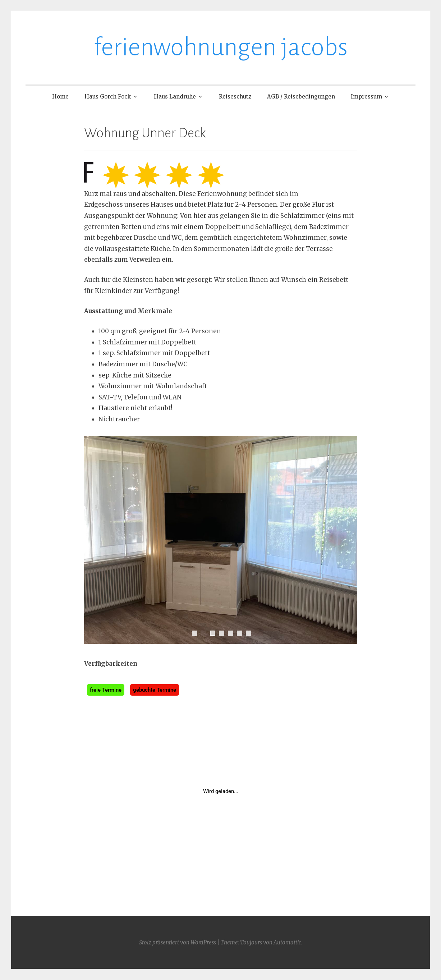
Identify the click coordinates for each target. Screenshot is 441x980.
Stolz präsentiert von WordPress (178, 942)
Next (348, 540)
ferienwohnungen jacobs (221, 47)
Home (60, 97)
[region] (221, 547)
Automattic (287, 942)
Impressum (366, 97)
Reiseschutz (235, 97)
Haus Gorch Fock (108, 97)
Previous (93, 540)
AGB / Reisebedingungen (301, 97)
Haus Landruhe (175, 97)
